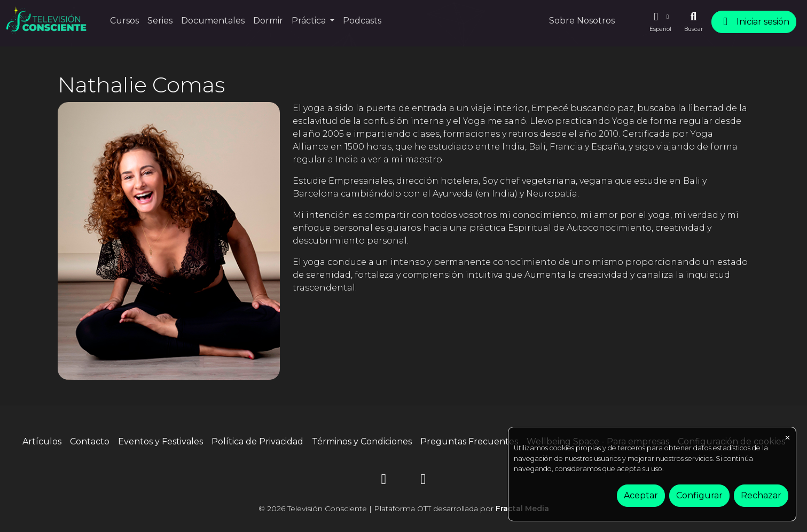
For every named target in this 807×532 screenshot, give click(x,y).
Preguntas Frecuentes (469, 441)
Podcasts (362, 21)
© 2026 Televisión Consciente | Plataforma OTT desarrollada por (404, 508)
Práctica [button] (310, 21)
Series (160, 21)
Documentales (213, 21)
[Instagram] (384, 481)
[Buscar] (694, 22)
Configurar (699, 495)
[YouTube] (424, 481)
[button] (660, 22)
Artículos (42, 441)
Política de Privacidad (257, 441)
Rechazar (761, 495)
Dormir (268, 21)
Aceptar (641, 495)
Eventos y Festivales (160, 441)
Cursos (124, 21)
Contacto (90, 441)
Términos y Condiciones (362, 441)
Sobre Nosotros (582, 21)
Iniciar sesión (754, 22)
